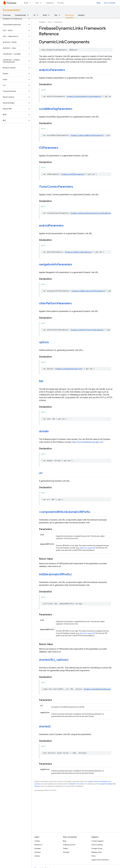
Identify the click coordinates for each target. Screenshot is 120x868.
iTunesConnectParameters (56, 187)
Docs (50, 22)
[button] (14, 19)
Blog (99, 3)
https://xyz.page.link (87, 548)
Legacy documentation (100, 860)
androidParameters (51, 226)
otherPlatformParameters (55, 303)
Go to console (110, 3)
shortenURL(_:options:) (54, 660)
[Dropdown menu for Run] (41, 3)
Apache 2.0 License (77, 784)
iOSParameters (49, 148)
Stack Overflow (97, 845)
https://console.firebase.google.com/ (88, 442)
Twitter (65, 848)
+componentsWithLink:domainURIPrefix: (65, 512)
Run (37, 3)
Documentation (11, 10)
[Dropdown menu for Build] (31, 3)
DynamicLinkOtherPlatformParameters (87, 330)
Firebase (42, 22)
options (44, 342)
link (41, 381)
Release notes (97, 852)
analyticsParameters (52, 70)
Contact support (97, 841)
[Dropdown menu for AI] (38, 15)
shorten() (45, 726)
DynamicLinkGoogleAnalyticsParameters (84, 96)
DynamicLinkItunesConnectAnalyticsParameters (91, 213)
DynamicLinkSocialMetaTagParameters (87, 135)
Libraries (37, 852)
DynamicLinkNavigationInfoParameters (88, 291)
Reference (59, 22)
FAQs (93, 856)
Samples (81, 15)
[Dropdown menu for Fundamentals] (29, 15)
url (41, 473)
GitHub (37, 856)
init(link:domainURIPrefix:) (55, 574)
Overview (7, 15)
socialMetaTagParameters (56, 109)
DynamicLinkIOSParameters (73, 174)
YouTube (66, 852)
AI (34, 15)
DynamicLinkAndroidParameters (78, 252)
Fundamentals (20, 15)
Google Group (97, 848)
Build (26, 3)
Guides (37, 841)
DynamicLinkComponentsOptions (69, 369)
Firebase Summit (69, 845)
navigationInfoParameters (56, 264)
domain (44, 431)
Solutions (50, 3)
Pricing (61, 3)
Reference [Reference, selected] (69, 15)
